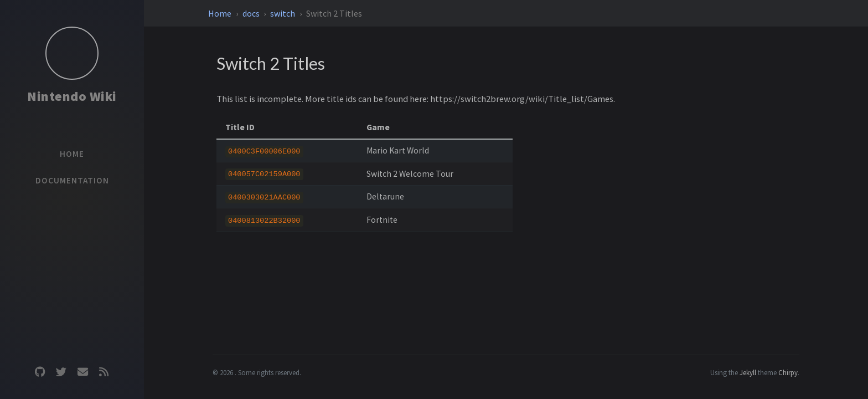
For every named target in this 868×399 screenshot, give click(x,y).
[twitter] (61, 372)
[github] (40, 372)
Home (221, 13)
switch (283, 13)
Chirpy (788, 372)
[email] (82, 372)
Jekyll (748, 372)
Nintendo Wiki (72, 96)
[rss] (104, 372)
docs (252, 13)
